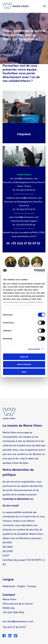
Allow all (24, 357)
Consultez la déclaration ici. (18, 499)
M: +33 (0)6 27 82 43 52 (24, 244)
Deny (24, 372)
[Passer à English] (21, 587)
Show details (34, 349)
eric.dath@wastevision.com (18, 622)
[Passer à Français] (32, 587)
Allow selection (24, 364)
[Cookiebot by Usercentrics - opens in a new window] (34, 271)
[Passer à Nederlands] (9, 587)
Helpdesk (24, 134)
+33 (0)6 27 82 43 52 (14, 627)
